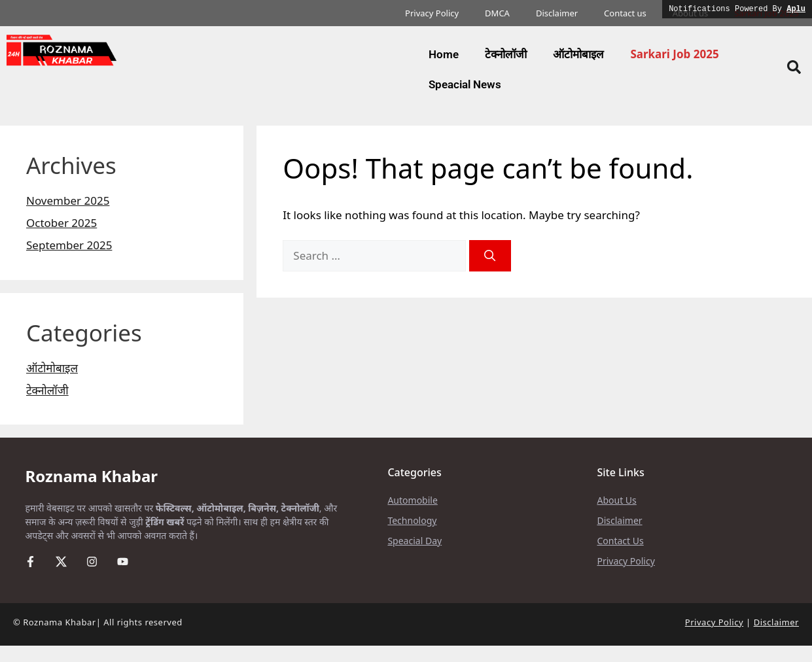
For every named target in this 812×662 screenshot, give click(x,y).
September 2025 (69, 245)
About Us (616, 500)
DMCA (497, 13)
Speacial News (465, 84)
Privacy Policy (432, 13)
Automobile (412, 500)
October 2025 (62, 223)
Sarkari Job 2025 (674, 54)
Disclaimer (557, 13)
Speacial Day (415, 541)
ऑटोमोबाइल (578, 54)
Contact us (625, 13)
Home (444, 54)
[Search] (490, 256)
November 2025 (68, 200)
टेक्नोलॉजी (506, 54)
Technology (412, 520)
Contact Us (620, 541)
